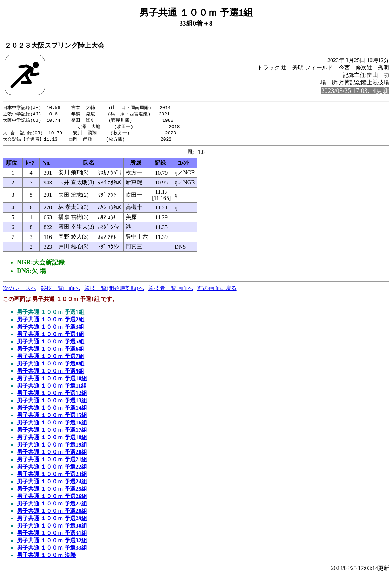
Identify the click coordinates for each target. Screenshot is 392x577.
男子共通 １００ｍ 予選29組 (52, 520)
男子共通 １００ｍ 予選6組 (50, 351)
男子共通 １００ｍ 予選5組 (50, 344)
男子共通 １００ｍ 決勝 (46, 557)
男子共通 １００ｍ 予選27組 (52, 506)
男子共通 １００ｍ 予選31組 (52, 535)
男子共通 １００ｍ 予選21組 (52, 461)
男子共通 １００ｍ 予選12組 (52, 395)
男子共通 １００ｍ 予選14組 (52, 410)
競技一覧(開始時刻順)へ (114, 290)
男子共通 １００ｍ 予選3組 (50, 329)
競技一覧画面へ (60, 290)
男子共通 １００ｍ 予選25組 (52, 491)
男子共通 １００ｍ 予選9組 (50, 373)
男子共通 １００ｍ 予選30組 (52, 528)
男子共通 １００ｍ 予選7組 (50, 358)
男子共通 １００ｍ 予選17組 (52, 432)
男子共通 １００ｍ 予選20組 (52, 454)
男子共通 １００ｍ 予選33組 (52, 550)
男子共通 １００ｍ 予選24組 (52, 484)
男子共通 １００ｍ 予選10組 (52, 380)
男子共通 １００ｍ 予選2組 (50, 321)
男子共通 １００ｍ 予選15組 (52, 417)
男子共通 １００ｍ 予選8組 (50, 366)
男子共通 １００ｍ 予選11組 (52, 388)
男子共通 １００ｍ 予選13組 (52, 402)
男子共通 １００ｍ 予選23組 (52, 476)
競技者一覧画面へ (171, 290)
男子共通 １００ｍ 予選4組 (50, 336)
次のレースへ (20, 290)
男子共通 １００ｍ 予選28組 (52, 513)
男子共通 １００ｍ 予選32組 (52, 542)
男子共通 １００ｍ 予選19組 (52, 447)
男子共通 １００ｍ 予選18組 (52, 439)
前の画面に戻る (217, 290)
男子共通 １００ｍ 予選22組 (52, 469)
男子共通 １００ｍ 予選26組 (52, 498)
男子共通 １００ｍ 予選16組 (52, 425)
